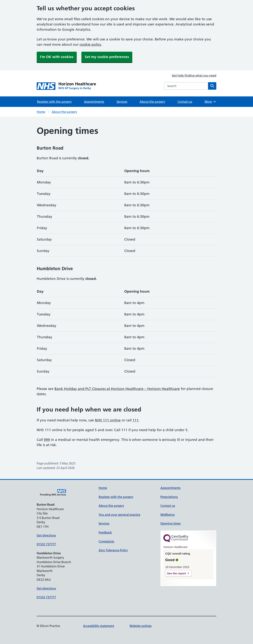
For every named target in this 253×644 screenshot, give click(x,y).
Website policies (141, 626)
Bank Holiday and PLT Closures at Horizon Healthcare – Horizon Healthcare (117, 389)
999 (47, 440)
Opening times (170, 523)
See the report (176, 573)
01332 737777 (46, 544)
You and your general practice (119, 515)
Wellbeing (167, 515)
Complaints (106, 541)
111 (136, 420)
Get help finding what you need (194, 75)
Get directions (46, 535)
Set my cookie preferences (107, 57)
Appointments (94, 102)
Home (41, 112)
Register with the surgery (54, 102)
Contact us (185, 102)
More (210, 102)
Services (122, 102)
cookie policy (90, 44)
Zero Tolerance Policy (113, 550)
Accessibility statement (99, 626)
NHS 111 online (108, 420)
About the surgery (152, 102)
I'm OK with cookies (57, 57)
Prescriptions (169, 497)
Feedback (105, 532)
